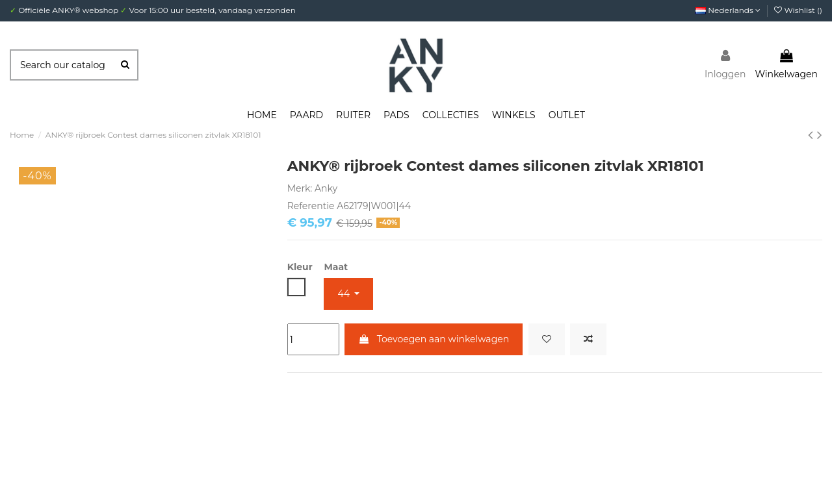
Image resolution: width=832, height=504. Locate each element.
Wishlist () (798, 10)
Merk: (300, 188)
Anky (326, 188)
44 (344, 294)
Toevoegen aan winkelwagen (434, 339)
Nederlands (728, 10)
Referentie (311, 206)
